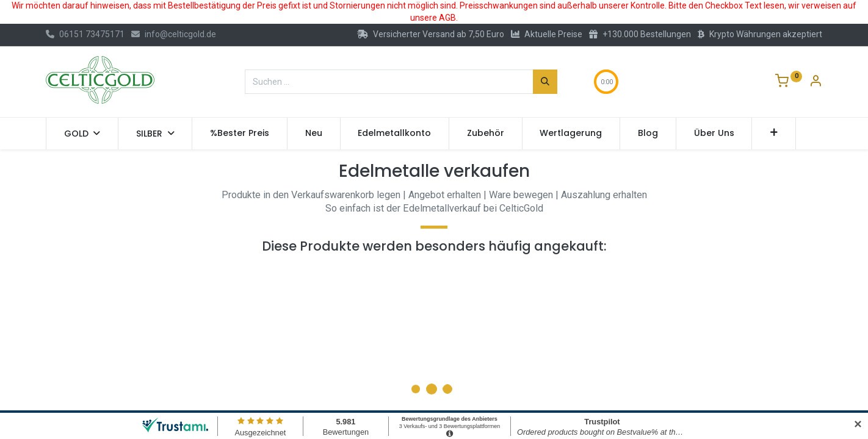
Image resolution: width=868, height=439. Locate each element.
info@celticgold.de (174, 34)
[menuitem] (240, 134)
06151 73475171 (85, 34)
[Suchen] (545, 82)
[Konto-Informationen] (816, 82)
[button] (774, 134)
